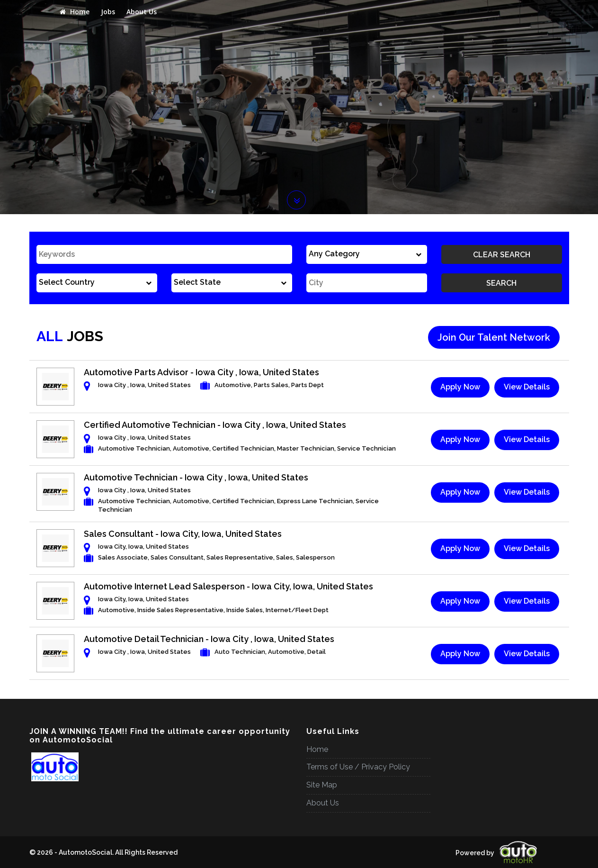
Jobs (108, 12)
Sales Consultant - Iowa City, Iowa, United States (183, 534)
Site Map (322, 785)
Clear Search (502, 255)
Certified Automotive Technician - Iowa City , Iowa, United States (215, 425)
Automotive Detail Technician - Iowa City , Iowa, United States (209, 639)
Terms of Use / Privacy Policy (358, 767)
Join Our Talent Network (494, 337)
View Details (527, 387)
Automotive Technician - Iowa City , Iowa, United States (196, 477)
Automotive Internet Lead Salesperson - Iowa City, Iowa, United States (228, 586)
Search (501, 283)
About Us (142, 12)
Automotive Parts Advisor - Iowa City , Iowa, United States (201, 372)
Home (75, 12)
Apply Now (460, 387)
